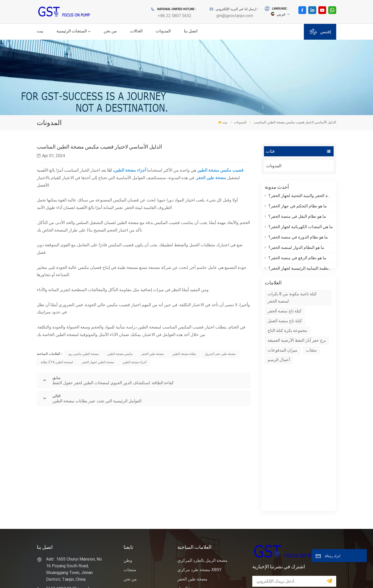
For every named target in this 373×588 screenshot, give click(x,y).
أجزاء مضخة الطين (134, 362)
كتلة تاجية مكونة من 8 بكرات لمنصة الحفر (292, 307)
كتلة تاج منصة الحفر (285, 321)
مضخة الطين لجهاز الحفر (98, 362)
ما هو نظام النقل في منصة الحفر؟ (296, 217)
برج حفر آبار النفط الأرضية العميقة (297, 350)
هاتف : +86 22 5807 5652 (69, 486)
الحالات (136, 31)
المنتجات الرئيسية (72, 31)
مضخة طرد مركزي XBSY (199, 467)
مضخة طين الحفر (152, 354)
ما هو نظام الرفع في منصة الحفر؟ (296, 259)
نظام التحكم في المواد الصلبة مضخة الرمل (208, 533)
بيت (40, 31)
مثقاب (311, 360)
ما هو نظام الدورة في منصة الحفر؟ (296, 238)
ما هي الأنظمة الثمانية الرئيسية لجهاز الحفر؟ (299, 269)
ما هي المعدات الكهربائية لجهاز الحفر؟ (299, 228)
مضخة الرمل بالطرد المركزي (202, 458)
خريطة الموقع (135, 514)
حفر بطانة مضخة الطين (198, 521)
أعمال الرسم (279, 370)
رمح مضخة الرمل (192, 486)
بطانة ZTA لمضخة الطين (57, 362)
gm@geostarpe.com (235, 16)
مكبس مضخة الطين (120, 354)
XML (43, 577)
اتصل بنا (191, 31)
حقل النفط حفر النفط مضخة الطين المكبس (207, 499)
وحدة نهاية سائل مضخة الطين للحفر (208, 511)
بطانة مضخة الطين (184, 354)
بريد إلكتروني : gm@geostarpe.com (64, 499)
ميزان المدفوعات (282, 360)
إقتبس (320, 32)
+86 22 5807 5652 (175, 16)
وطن (128, 458)
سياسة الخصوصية (63, 577)
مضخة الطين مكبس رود (83, 354)
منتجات (130, 467)
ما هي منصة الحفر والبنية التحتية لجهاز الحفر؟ (299, 197)
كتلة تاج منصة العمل (285, 331)
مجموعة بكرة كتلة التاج (287, 340)
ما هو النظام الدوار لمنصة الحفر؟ (295, 248)
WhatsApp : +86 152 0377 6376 (70, 515)
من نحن (110, 31)
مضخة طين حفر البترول (220, 354)
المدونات (163, 31)
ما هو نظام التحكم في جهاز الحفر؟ (296, 207)
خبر (127, 486)
